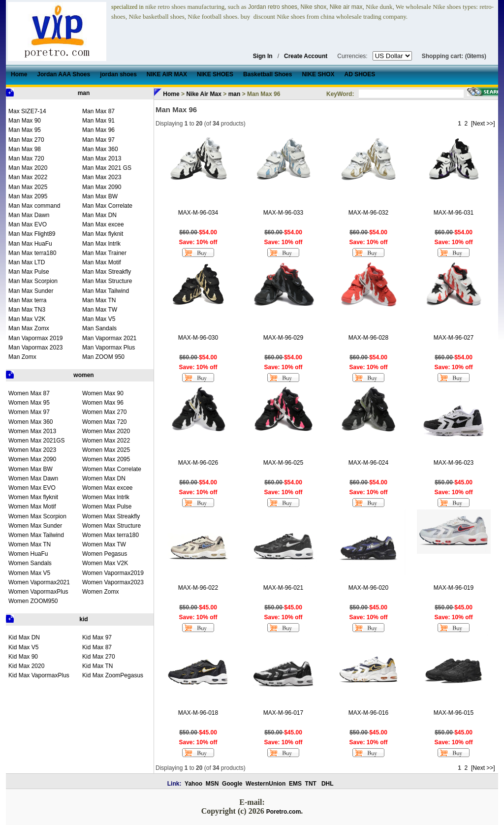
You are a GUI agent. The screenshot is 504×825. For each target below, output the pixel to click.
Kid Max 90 (23, 657)
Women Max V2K (105, 563)
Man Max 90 (25, 121)
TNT (311, 784)
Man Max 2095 (28, 196)
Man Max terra (27, 300)
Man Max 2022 (28, 177)
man (84, 93)
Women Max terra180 (110, 535)
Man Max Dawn (29, 215)
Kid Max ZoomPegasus (113, 675)
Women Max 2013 (32, 431)
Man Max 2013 (102, 159)
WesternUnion (266, 784)
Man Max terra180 (32, 253)
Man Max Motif (102, 262)
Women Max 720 (105, 422)
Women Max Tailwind (36, 535)
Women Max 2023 (32, 450)
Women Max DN (104, 478)
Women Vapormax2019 (113, 573)
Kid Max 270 (99, 657)
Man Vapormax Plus (109, 348)
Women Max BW (31, 469)
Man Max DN (99, 215)
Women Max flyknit (33, 497)
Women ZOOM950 (33, 601)
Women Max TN (30, 544)
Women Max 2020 (106, 431)
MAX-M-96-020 (368, 588)
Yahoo (193, 784)
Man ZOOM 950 (103, 357)
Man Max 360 (100, 149)
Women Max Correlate (112, 469)
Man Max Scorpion (33, 281)
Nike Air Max (204, 94)
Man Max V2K (27, 319)
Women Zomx (100, 592)
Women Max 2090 (32, 459)
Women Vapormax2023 (113, 582)
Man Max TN (99, 300)
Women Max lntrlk (106, 497)
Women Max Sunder (35, 526)
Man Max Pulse (29, 272)
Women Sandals (30, 563)
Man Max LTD (27, 262)
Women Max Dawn (33, 478)
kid (83, 619)
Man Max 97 (98, 140)
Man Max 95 (25, 130)
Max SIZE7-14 (27, 111)
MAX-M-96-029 (283, 338)
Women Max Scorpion (37, 516)
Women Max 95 (29, 403)
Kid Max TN (97, 666)
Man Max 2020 (28, 168)
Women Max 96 (103, 403)
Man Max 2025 (28, 187)
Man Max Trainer (104, 253)
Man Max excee (103, 224)
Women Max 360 (31, 422)
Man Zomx (22, 357)
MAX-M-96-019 (454, 588)
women (83, 375)
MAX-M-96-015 (454, 713)
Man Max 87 (98, 111)
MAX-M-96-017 (283, 713)
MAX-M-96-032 (368, 213)
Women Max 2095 (106, 459)
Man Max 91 (98, 121)
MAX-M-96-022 (198, 588)
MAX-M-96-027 (454, 338)
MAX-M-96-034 (198, 213)
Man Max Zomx (29, 328)
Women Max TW (104, 544)
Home (171, 94)
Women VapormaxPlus (38, 592)
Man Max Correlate (107, 206)
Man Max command (34, 206)
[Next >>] (483, 124)
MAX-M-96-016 (368, 713)
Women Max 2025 (106, 450)
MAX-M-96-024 (368, 463)
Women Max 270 (105, 412)
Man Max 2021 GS (107, 168)
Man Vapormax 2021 (110, 338)
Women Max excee (108, 488)
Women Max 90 (103, 393)
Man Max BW (100, 196)
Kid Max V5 (23, 647)
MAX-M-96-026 (198, 463)
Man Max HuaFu (30, 244)
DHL (328, 784)
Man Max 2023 (102, 177)
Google (232, 784)
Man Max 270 (26, 140)
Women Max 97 (29, 412)
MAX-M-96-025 (283, 463)
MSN (212, 784)
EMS (295, 784)
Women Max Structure (111, 526)
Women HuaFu (28, 554)
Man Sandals (99, 328)
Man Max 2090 (102, 187)
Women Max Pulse (107, 507)
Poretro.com (284, 812)
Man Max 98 (25, 149)
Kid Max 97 (97, 637)
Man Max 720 (26, 159)
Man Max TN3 (27, 310)
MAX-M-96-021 (283, 588)
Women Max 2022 (106, 441)
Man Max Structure (107, 281)
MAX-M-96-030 (198, 338)
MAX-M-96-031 (454, 213)
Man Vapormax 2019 (36, 338)
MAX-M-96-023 (454, 463)
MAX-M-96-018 (198, 713)
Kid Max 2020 (26, 666)
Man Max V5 (99, 319)
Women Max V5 (29, 573)
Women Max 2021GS (37, 441)
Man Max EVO (28, 224)
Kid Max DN (24, 637)
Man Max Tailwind (106, 291)
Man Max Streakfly (107, 272)
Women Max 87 (29, 393)
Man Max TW (100, 310)
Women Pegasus (105, 554)
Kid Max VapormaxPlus (39, 675)
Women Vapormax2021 (39, 582)
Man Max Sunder (31, 291)
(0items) (476, 56)
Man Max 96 (98, 130)
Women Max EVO (32, 488)
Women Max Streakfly (111, 516)
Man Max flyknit (103, 234)
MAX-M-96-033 (283, 213)
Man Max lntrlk (101, 244)
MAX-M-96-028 (368, 338)
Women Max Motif (32, 507)
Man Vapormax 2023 (36, 348)
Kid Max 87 (97, 647)
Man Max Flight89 (32, 234)
